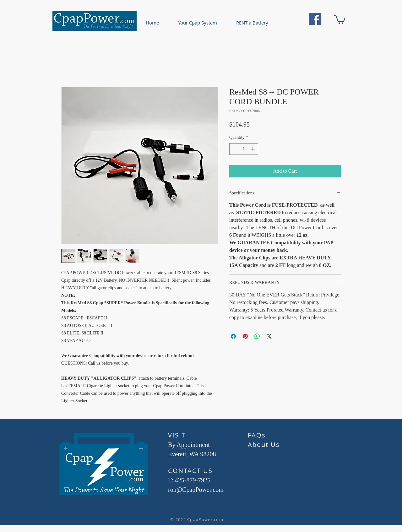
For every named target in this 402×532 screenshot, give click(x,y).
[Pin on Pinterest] (245, 336)
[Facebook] (315, 19)
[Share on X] (269, 336)
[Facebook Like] (209, 508)
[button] (340, 19)
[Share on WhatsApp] (257, 336)
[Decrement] (234, 149)
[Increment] (253, 149)
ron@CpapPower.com (196, 490)
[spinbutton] (244, 149)
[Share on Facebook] (233, 336)
